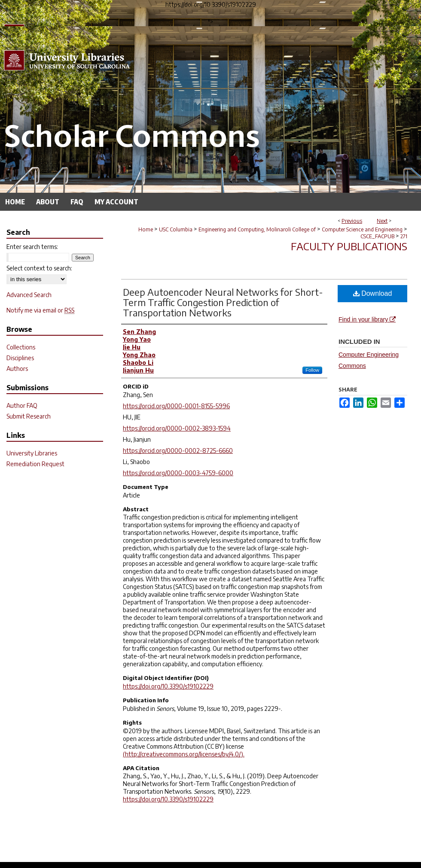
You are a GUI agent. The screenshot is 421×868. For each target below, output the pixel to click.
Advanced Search (29, 295)
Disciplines (20, 358)
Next (382, 221)
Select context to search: (39, 268)
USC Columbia (176, 229)
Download (373, 293)
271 (404, 236)
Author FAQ (22, 405)
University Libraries (32, 453)
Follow (312, 370)
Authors (17, 369)
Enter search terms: (32, 247)
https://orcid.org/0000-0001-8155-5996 (176, 406)
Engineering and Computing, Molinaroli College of (257, 229)
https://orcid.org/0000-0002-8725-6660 (178, 451)
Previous (352, 221)
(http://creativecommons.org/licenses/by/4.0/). (184, 754)
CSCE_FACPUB (377, 236)
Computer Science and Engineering (362, 229)
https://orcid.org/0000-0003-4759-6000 (178, 473)
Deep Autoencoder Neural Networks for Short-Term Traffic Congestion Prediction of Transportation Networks (223, 302)
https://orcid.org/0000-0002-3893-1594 (177, 428)
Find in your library (367, 319)
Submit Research (29, 416)
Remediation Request (35, 464)
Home (146, 229)
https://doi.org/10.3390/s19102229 (168, 686)
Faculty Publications (349, 246)
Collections (21, 347)
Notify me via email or (40, 310)
